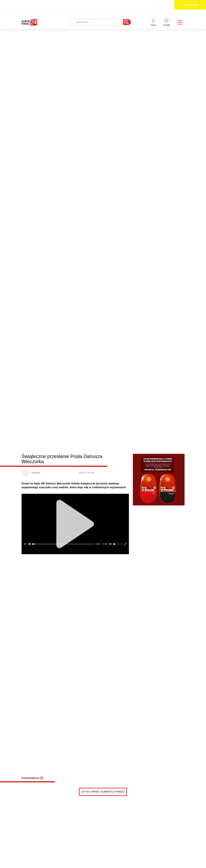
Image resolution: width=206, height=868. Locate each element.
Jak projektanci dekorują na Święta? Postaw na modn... (142, 445)
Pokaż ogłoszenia (118, 586)
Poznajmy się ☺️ (62, 556)
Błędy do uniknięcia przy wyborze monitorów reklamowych (161, 345)
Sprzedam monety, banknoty (64, 530)
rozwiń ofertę (190, 5)
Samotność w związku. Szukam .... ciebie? (77, 492)
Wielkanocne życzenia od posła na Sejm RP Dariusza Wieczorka (80, 447)
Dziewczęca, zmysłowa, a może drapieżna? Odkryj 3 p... (143, 439)
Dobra (60, 310)
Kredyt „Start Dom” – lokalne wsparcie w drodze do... (141, 427)
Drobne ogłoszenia (42, 477)
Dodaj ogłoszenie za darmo (78, 477)
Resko (92, 310)
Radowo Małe (80, 310)
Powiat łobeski (37, 310)
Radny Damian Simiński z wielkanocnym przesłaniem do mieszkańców (124, 345)
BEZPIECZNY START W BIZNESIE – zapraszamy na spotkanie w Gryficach (40, 447)
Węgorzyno (103, 310)
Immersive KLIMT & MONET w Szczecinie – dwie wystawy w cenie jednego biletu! (164, 388)
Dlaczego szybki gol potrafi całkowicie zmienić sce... (140, 433)
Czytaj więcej (170, 463)
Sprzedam (58, 524)
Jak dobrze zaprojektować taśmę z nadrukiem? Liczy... (142, 415)
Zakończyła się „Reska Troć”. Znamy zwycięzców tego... (143, 421)
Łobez (68, 310)
